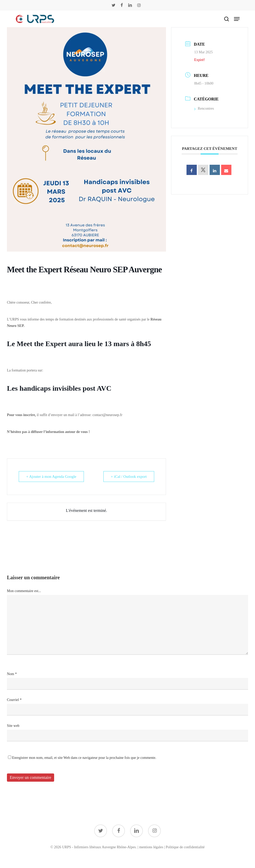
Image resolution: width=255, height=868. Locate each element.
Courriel (14, 700)
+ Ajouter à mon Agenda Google (51, 477)
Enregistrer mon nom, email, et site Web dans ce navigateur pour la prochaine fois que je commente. (84, 758)
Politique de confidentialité (185, 847)
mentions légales (151, 847)
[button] (237, 19)
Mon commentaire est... (24, 591)
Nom (12, 674)
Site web (13, 726)
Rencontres (204, 108)
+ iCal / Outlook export (129, 477)
